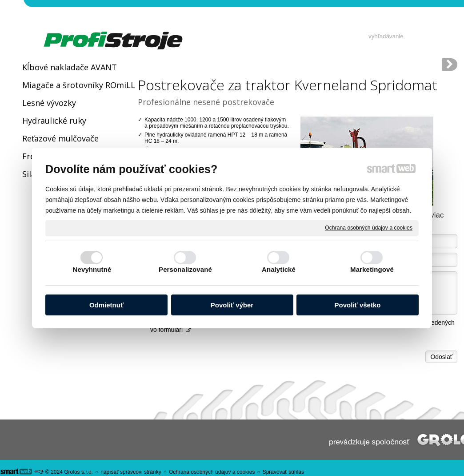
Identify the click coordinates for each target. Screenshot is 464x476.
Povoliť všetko (358, 305)
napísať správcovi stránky (131, 472)
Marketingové (372, 269)
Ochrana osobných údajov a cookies (369, 228)
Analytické (279, 269)
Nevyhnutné (92, 269)
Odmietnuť (106, 305)
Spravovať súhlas (283, 472)
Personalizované (185, 269)
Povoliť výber (232, 305)
